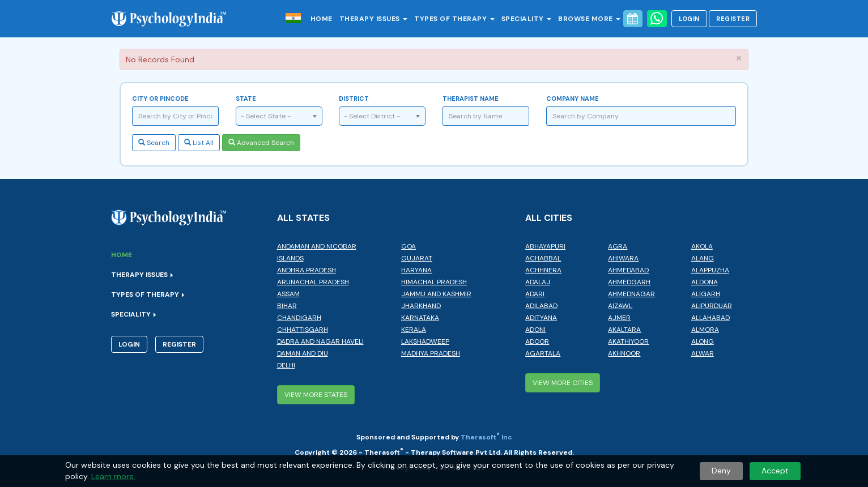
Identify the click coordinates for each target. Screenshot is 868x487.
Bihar (287, 306)
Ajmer (619, 318)
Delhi (286, 365)
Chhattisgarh (303, 330)
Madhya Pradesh (431, 353)
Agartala (543, 353)
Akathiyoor (628, 341)
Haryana (416, 270)
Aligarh (706, 294)
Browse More (589, 19)
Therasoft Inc (486, 437)
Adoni (535, 330)
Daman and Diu (303, 353)
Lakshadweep (425, 341)
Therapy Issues (374, 19)
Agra (618, 246)
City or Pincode (160, 99)
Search (154, 143)
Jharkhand (421, 306)
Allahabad (710, 318)
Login (689, 19)
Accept (775, 471)
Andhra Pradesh (307, 270)
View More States (316, 395)
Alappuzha (710, 270)
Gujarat (417, 258)
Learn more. (113, 476)
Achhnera (543, 270)
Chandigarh (299, 318)
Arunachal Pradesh (313, 282)
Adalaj (538, 282)
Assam (288, 294)
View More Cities (563, 383)
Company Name (573, 99)
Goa (409, 246)
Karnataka (420, 318)
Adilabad (541, 306)
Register (733, 19)
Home (322, 19)
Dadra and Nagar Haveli (320, 341)
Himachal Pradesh (434, 282)
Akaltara (624, 330)
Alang (703, 258)
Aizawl (620, 306)
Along (703, 341)
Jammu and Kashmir (436, 294)
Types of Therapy (454, 19)
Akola (702, 246)
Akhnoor (624, 353)
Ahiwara (623, 258)
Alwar (703, 353)
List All (199, 143)
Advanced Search (261, 143)
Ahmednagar (631, 294)
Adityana (541, 318)
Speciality (527, 19)
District (354, 99)
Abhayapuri (545, 246)
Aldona (705, 282)
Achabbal (543, 258)
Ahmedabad (628, 270)
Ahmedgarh (629, 282)
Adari (535, 294)
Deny (721, 471)
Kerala (414, 330)
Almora (705, 330)
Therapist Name (471, 99)
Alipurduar (712, 306)
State (246, 99)
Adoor (537, 341)
